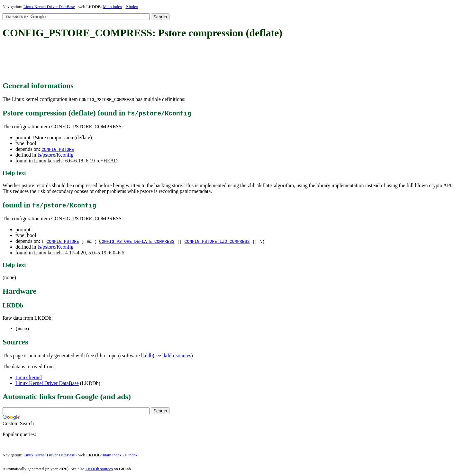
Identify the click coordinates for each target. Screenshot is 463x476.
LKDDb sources (99, 469)
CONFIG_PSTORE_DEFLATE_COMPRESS (137, 241)
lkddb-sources (177, 356)
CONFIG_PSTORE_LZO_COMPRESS (217, 241)
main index (112, 455)
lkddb (147, 356)
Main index (113, 7)
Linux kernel (29, 378)
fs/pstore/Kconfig (55, 155)
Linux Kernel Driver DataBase (49, 7)
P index (132, 7)
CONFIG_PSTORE (58, 149)
